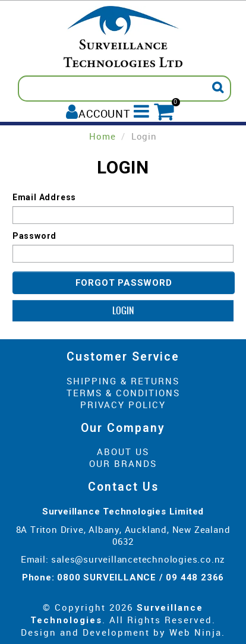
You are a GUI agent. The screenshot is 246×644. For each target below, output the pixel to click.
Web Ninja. (197, 632)
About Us (123, 452)
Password (34, 236)
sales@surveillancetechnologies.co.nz (138, 559)
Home (102, 136)
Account (105, 113)
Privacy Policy (123, 405)
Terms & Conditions (123, 393)
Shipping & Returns (123, 381)
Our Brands (123, 463)
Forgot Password (124, 283)
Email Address (44, 197)
